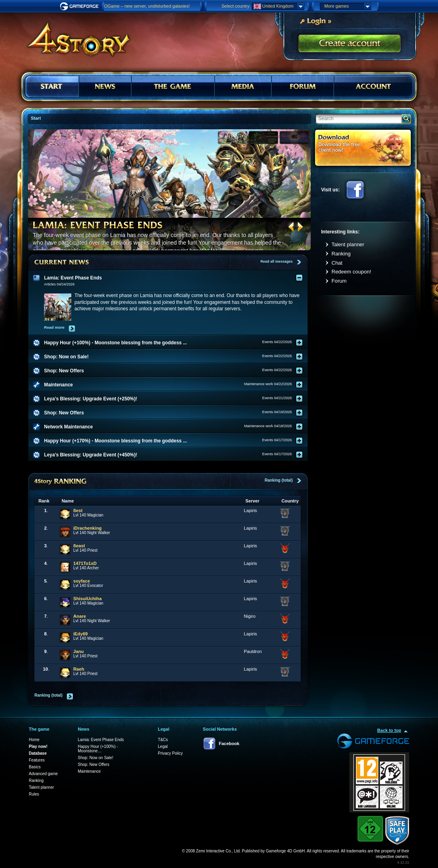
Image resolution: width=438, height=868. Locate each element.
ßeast (79, 546)
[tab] (173, 278)
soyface (82, 581)
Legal (163, 746)
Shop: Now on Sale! (95, 758)
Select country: (236, 6)
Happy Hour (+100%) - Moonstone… (98, 749)
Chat (337, 263)
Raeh (79, 669)
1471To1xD (85, 563)
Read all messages (276, 261)
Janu (78, 651)
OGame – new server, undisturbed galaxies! (147, 6)
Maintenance (89, 771)
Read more (54, 327)
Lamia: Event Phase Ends (101, 740)
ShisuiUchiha (87, 599)
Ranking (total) (279, 480)
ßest (78, 510)
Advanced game (43, 774)
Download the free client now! (339, 147)
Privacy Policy (170, 753)
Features (37, 760)
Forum (339, 281)
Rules (34, 794)
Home (34, 740)
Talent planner (348, 244)
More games (348, 6)
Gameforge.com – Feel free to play (80, 6)
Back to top (389, 730)
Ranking (341, 254)
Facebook (355, 190)
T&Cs (163, 740)
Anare (80, 616)
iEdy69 (80, 634)
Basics (35, 767)
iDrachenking (87, 528)
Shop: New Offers (93, 765)
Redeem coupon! (351, 272)
